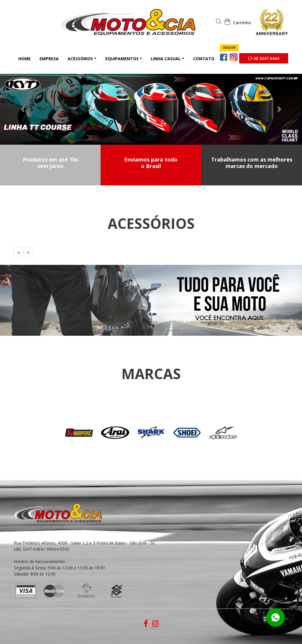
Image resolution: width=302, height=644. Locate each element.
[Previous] (19, 252)
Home (24, 59)
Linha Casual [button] (166, 59)
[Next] (28, 252)
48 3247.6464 (264, 58)
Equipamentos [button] (122, 59)
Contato (204, 59)
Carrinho (238, 23)
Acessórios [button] (80, 59)
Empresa (49, 59)
